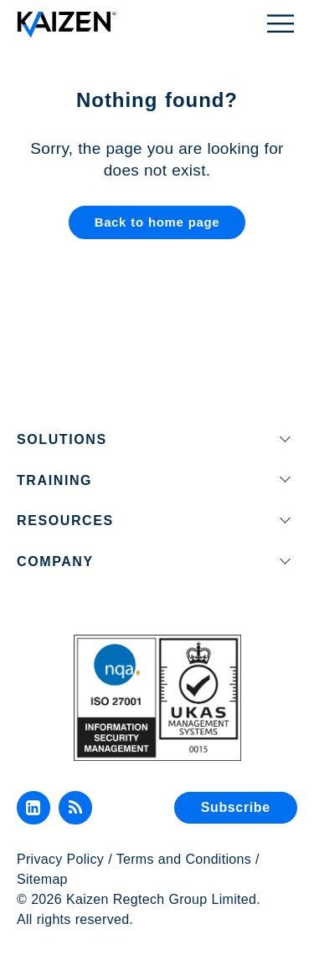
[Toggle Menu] (281, 22)
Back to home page (157, 222)
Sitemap (42, 879)
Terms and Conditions (184, 859)
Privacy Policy (60, 859)
